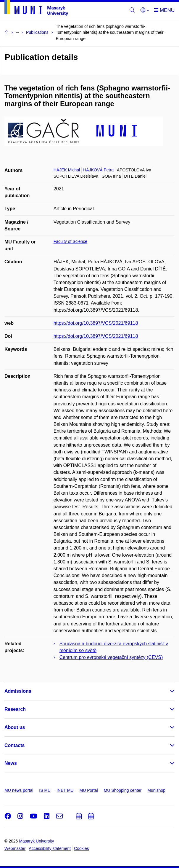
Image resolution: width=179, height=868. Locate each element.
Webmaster (15, 848)
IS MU (45, 790)
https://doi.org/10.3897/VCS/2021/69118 (96, 323)
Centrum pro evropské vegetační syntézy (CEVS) (111, 657)
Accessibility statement (50, 848)
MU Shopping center (123, 790)
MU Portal (88, 790)
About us (15, 727)
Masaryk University (36, 841)
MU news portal (19, 790)
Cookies (82, 848)
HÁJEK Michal (67, 170)
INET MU (65, 790)
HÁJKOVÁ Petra (98, 170)
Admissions (18, 691)
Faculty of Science (70, 241)
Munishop (156, 790)
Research (15, 709)
